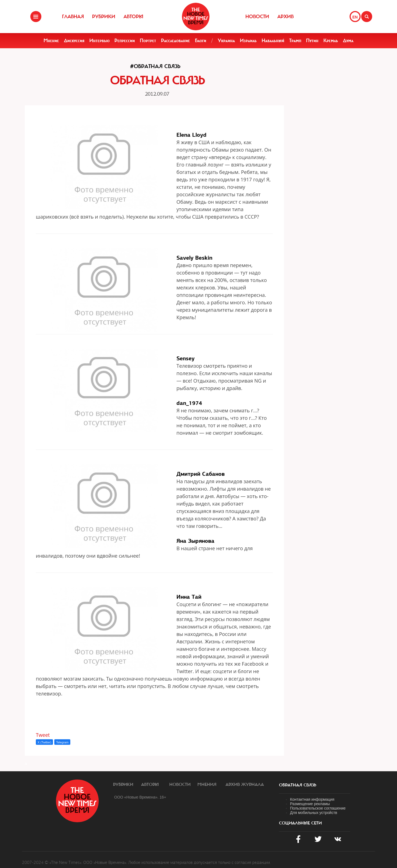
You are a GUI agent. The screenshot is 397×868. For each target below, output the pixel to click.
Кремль (331, 41)
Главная (73, 17)
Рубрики (104, 17)
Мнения (207, 784)
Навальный (273, 41)
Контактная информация (312, 799)
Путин (312, 41)
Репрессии (125, 41)
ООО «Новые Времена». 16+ (140, 797)
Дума (348, 41)
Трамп (295, 41)
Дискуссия (74, 41)
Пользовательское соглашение (318, 808)
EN (355, 17)
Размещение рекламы (310, 804)
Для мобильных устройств (314, 813)
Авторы (133, 17)
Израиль (248, 41)
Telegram (62, 742)
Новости (257, 17)
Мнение (51, 41)
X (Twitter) (44, 742)
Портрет (148, 41)
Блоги (201, 41)
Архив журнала (245, 784)
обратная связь (298, 785)
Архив (285, 17)
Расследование (175, 41)
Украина (226, 41)
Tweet (43, 735)
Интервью (100, 41)
